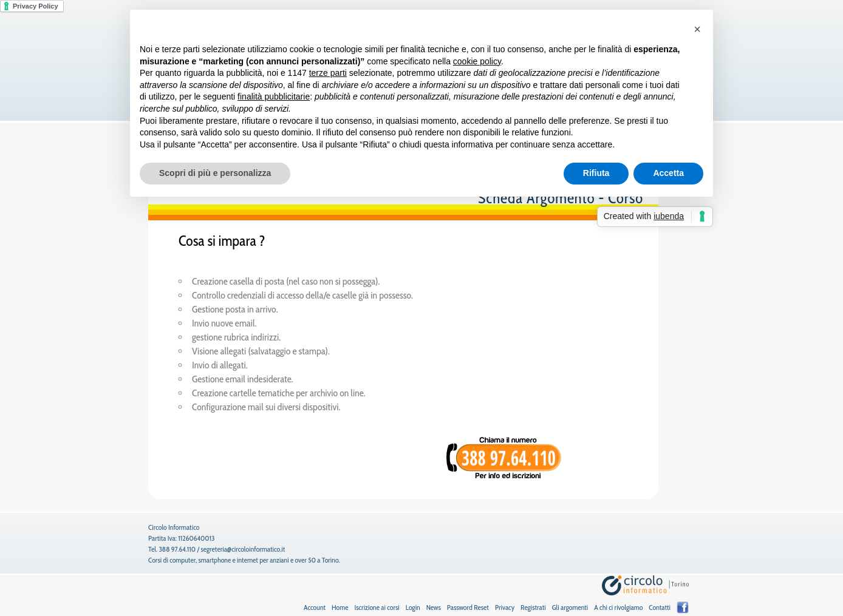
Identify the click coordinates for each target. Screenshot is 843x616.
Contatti (660, 607)
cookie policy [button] (477, 61)
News (434, 607)
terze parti (328, 73)
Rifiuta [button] (596, 173)
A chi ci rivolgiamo (618, 607)
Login (413, 607)
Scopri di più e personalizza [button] (215, 173)
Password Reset (468, 607)
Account (315, 607)
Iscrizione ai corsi (377, 607)
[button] (697, 29)
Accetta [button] (668, 173)
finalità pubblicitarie (274, 96)
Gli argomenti (570, 607)
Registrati (533, 607)
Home (340, 607)
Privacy (505, 607)
